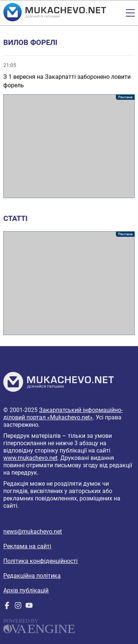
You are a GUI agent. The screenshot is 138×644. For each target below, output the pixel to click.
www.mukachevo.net (30, 458)
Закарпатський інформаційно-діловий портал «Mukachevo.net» (63, 414)
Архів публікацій (26, 590)
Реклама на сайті (27, 546)
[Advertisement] (69, 146)
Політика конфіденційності (40, 561)
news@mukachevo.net (33, 532)
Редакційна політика (32, 576)
